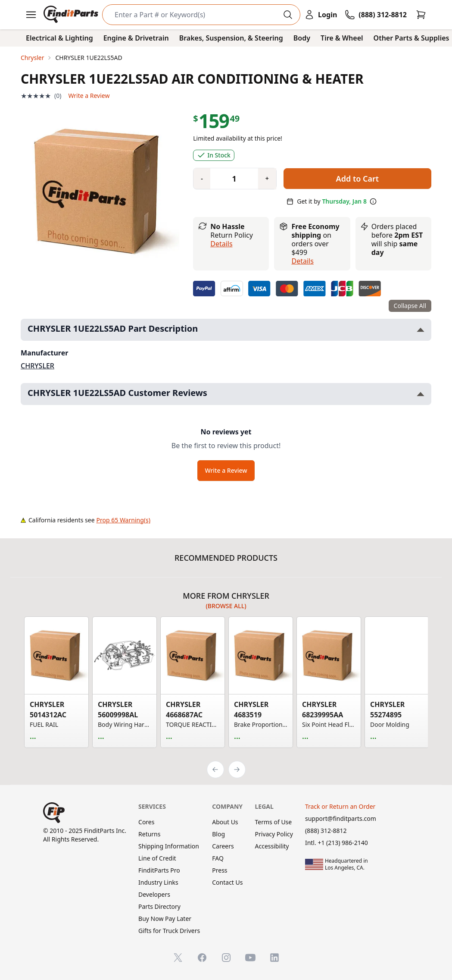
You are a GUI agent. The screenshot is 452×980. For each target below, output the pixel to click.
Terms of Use (274, 822)
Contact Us (227, 882)
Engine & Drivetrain (136, 38)
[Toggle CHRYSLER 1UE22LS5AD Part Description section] (421, 330)
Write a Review (89, 96)
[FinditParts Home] (72, 15)
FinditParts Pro (159, 870)
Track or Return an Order (340, 806)
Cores (146, 822)
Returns (149, 834)
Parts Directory (159, 906)
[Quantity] (231, 179)
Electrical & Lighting (59, 38)
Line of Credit (157, 858)
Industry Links (158, 882)
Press (220, 870)
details (302, 261)
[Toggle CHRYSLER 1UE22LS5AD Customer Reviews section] (421, 394)
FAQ (218, 858)
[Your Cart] (421, 15)
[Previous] (215, 770)
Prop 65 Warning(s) (123, 520)
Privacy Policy (274, 834)
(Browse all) (226, 606)
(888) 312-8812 (326, 831)
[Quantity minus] (202, 179)
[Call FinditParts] (376, 15)
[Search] (194, 15)
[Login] (321, 15)
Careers (223, 846)
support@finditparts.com (341, 818)
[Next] (237, 770)
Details (221, 244)
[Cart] (421, 15)
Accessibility (272, 846)
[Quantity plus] (267, 179)
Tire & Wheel (342, 38)
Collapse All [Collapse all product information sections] (410, 306)
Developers (154, 894)
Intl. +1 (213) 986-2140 (337, 843)
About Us (225, 822)
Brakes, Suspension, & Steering (231, 38)
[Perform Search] (288, 15)
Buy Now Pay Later (165, 919)
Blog (218, 834)
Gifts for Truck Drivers (169, 931)
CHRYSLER (37, 366)
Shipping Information (169, 846)
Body (302, 38)
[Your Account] (321, 15)
